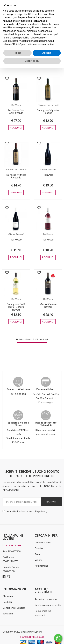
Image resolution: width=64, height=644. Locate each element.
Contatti (7, 591)
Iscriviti (52, 491)
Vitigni (38, 549)
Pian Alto (48, 172)
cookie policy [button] (52, 24)
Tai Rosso (16, 234)
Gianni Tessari (48, 167)
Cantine (39, 537)
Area (37, 543)
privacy (43, 500)
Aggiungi (16, 125)
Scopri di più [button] (32, 61)
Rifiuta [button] (17, 53)
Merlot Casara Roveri (48, 297)
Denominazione (43, 531)
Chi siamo (8, 585)
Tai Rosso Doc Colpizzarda (16, 111)
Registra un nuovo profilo (48, 594)
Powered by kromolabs (32, 626)
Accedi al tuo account (46, 588)
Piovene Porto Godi (48, 105)
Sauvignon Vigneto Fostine (48, 111)
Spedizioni (8, 603)
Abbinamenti (41, 555)
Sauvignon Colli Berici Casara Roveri (16, 298)
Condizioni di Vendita (14, 597)
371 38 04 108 (18, 383)
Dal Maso (16, 105)
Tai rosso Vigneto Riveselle (16, 173)
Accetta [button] (47, 53)
